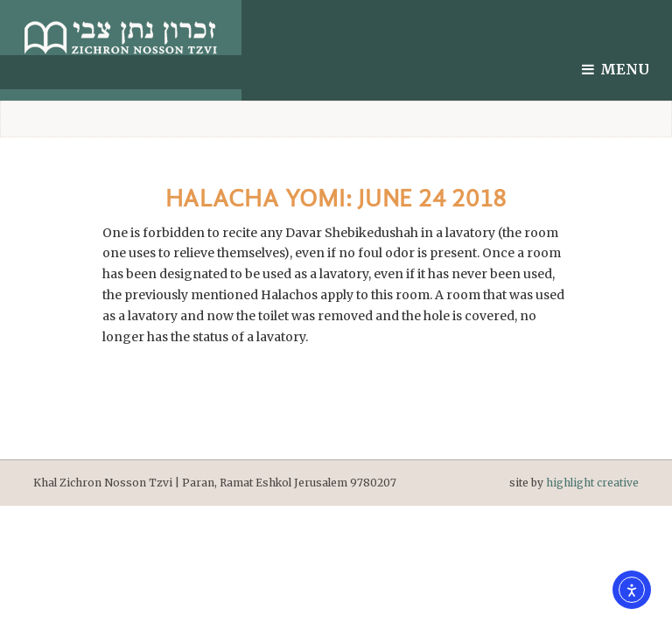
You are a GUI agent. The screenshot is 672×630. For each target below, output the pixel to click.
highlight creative (592, 483)
